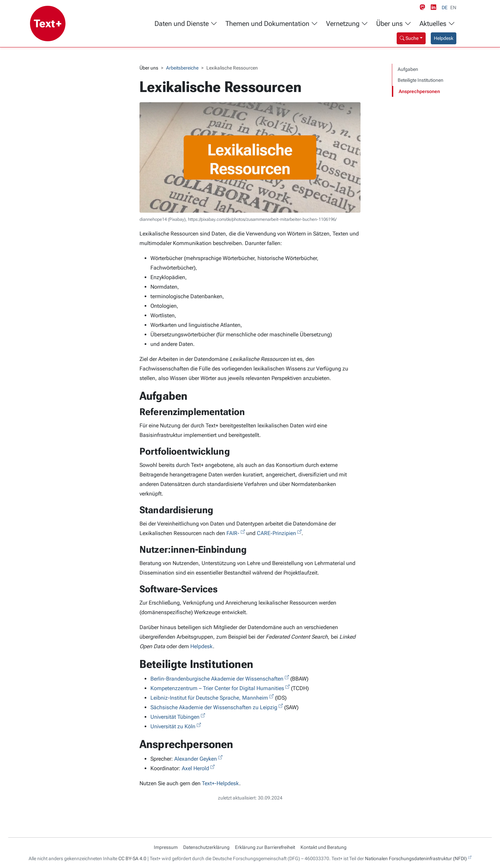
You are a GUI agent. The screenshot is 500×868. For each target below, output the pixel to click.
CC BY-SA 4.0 (132, 858)
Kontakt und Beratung (323, 847)
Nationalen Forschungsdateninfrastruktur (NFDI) (416, 858)
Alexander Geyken (196, 759)
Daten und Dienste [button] (186, 24)
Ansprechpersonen (419, 91)
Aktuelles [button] (437, 24)
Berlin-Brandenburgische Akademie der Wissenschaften (217, 679)
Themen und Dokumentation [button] (272, 24)
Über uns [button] (394, 24)
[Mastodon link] (424, 7)
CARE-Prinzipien (276, 533)
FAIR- (233, 533)
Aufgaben (408, 69)
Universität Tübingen (175, 717)
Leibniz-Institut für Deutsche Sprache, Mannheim (209, 698)
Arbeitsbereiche (182, 68)
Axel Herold (195, 768)
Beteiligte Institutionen (421, 80)
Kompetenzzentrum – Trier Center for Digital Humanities (217, 688)
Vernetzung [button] (347, 24)
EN (453, 7)
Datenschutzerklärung (206, 847)
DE (445, 7)
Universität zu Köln (173, 726)
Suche (409, 38)
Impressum (166, 847)
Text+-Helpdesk (220, 783)
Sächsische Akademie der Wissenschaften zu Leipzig (214, 707)
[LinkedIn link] (435, 7)
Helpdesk (444, 38)
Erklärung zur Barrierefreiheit (265, 847)
